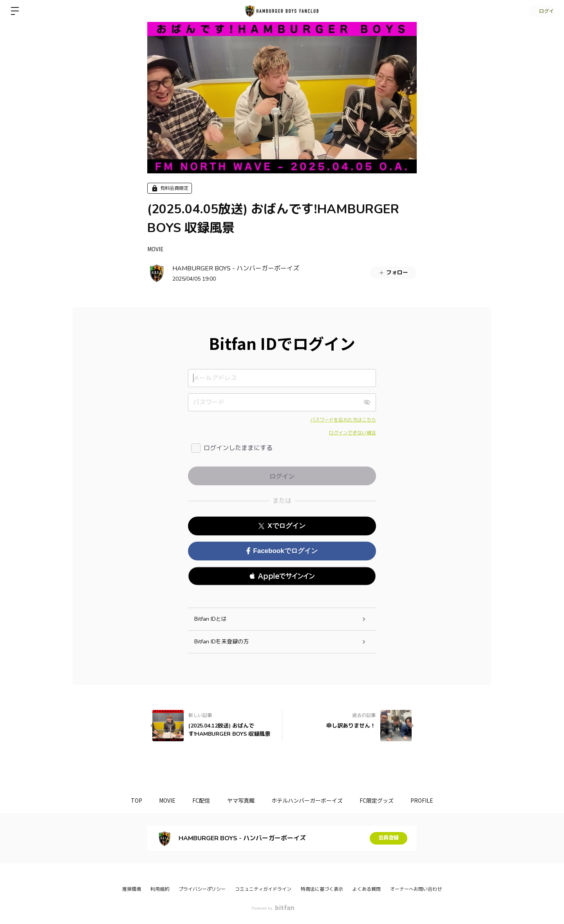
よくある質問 (367, 889)
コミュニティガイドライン (263, 889)
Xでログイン (282, 526)
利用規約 (160, 889)
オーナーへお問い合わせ (416, 889)
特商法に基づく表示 (322, 889)
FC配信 (199, 800)
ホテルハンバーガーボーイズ (310, 800)
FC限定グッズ (382, 800)
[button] (282, 576)
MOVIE (155, 249)
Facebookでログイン (282, 551)
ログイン (540, 11)
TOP (129, 800)
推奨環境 (132, 889)
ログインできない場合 (352, 433)
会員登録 (389, 838)
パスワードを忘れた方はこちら (343, 420)
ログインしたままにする (238, 448)
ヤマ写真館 (241, 800)
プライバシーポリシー (202, 889)
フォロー (393, 273)
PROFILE (430, 800)
